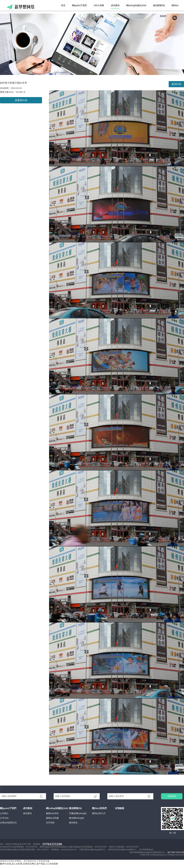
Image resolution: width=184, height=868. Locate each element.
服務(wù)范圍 (52, 818)
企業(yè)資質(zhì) (8, 823)
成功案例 (115, 5)
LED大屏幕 (99, 5)
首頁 (63, 5)
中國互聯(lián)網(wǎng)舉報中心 (93, 850)
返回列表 (176, 84)
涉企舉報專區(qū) (146, 850)
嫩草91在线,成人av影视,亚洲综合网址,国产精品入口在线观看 (29, 864)
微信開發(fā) (159, 5)
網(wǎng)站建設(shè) (136, 5)
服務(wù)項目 (52, 813)
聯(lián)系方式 (99, 813)
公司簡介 (4, 813)
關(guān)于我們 (79, 5)
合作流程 (50, 823)
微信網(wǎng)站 (77, 818)
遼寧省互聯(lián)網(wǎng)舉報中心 (122, 850)
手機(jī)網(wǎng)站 (78, 813)
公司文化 (4, 818)
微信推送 (73, 823)
